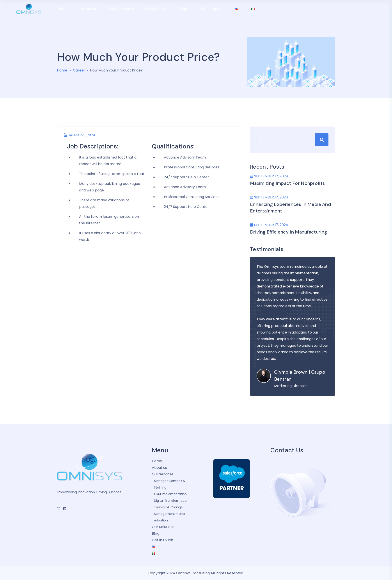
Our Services (163, 474)
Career (79, 70)
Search (322, 140)
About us (159, 468)
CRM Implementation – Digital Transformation (172, 497)
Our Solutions (163, 527)
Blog (156, 533)
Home (62, 70)
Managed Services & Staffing (170, 484)
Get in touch (162, 540)
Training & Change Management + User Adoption (170, 514)
